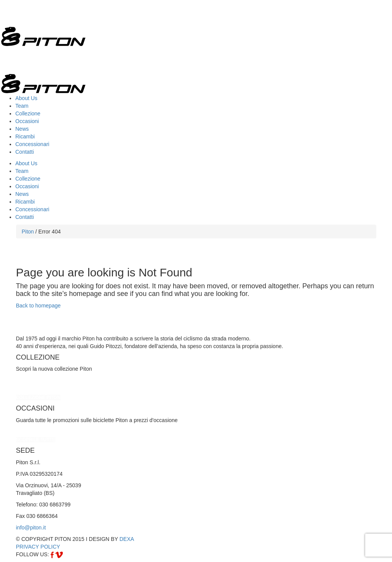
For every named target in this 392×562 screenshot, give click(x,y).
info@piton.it (31, 527)
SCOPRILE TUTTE (36, 440)
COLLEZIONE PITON (38, 398)
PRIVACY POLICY (38, 547)
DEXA (127, 539)
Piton (28, 232)
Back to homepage (39, 306)
